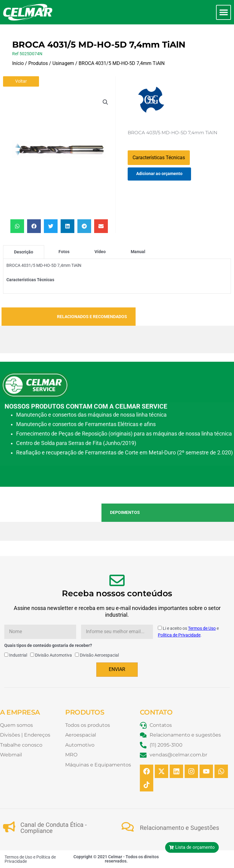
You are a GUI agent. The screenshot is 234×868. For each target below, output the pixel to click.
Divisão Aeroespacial (99, 655)
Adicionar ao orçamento (159, 174)
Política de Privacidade (179, 635)
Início (18, 63)
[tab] (24, 252)
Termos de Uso (202, 628)
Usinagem (63, 63)
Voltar (21, 81)
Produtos (38, 63)
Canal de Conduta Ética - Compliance (54, 828)
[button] (223, 12)
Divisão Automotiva (53, 655)
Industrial (18, 655)
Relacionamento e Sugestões (179, 828)
